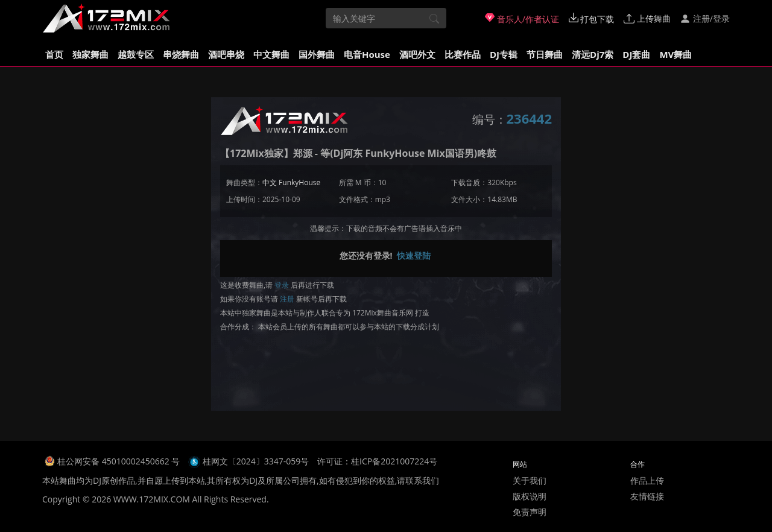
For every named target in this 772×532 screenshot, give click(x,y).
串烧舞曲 (181, 54)
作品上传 (647, 480)
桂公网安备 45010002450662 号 (120, 461)
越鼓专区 (136, 54)
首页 (54, 54)
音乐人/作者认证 (522, 19)
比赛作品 (463, 54)
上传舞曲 (647, 18)
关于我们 (530, 480)
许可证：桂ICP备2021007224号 (377, 461)
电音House (367, 54)
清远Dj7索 (593, 54)
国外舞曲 (317, 54)
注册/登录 (705, 18)
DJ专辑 (504, 54)
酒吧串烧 (226, 54)
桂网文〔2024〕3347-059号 (256, 461)
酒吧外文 (417, 54)
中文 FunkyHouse (291, 182)
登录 (282, 285)
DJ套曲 (636, 54)
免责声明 (530, 512)
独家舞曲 (90, 54)
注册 (287, 299)
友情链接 (647, 496)
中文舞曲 (271, 54)
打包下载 (592, 19)
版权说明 (530, 496)
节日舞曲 (545, 54)
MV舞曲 (675, 54)
